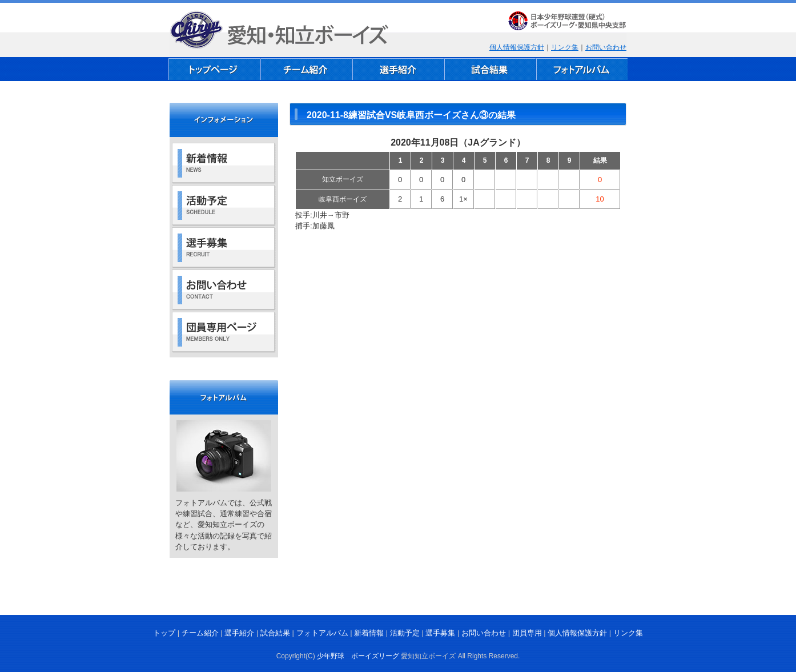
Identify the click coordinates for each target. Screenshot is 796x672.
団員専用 (527, 633)
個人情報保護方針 (517, 47)
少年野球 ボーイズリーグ (358, 656)
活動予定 (405, 633)
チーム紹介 (200, 633)
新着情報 (369, 633)
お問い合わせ (606, 47)
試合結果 (275, 633)
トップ (164, 633)
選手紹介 (239, 633)
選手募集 (440, 633)
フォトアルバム (322, 633)
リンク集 (565, 47)
